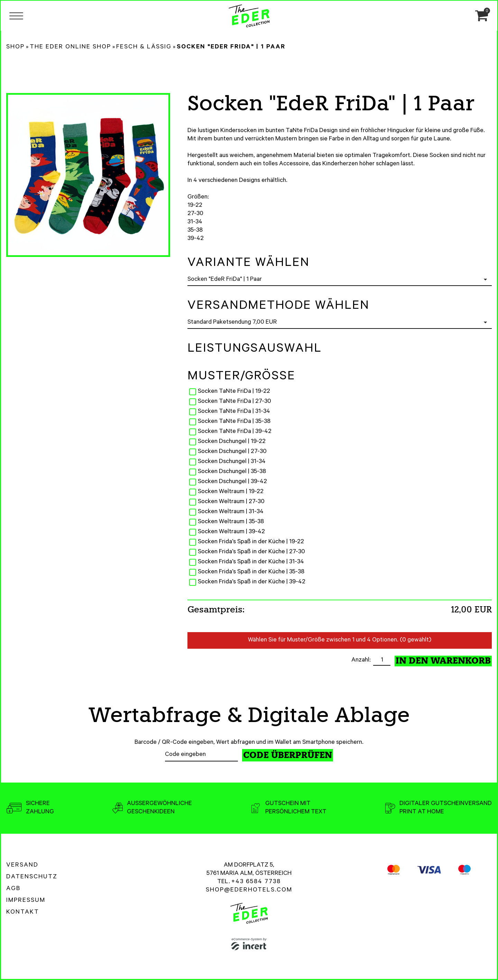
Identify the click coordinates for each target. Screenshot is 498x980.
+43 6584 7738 (256, 882)
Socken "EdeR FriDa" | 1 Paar (231, 47)
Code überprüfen (288, 756)
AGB (13, 889)
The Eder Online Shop (70, 47)
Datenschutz (32, 877)
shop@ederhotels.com (249, 890)
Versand (22, 866)
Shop (15, 47)
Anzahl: (362, 660)
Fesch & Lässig (144, 47)
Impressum (26, 901)
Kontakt (23, 913)
